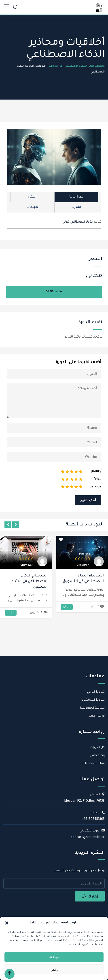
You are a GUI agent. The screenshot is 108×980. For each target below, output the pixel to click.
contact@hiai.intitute (88, 838)
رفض (54, 969)
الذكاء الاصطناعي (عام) (78, 222)
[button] (7, 923)
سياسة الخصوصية (92, 708)
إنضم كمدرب (96, 756)
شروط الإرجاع (96, 692)
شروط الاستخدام (93, 700)
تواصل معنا (97, 716)
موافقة (54, 957)
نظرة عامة (76, 197)
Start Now (54, 292)
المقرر (32, 197)
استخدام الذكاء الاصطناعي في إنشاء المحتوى (29, 581)
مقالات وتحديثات (94, 764)
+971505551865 (93, 819)
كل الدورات (97, 747)
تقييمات (32, 207)
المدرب (76, 207)
